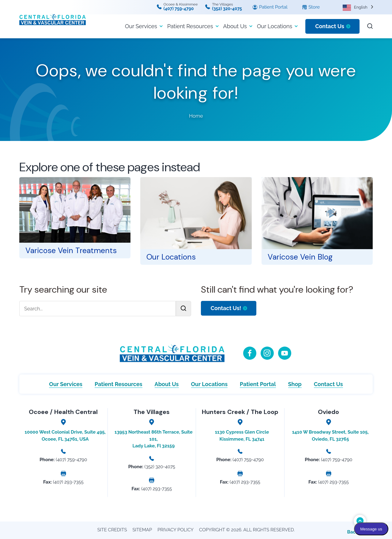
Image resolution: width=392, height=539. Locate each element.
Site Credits (112, 530)
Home (196, 116)
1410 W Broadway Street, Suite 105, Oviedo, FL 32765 (330, 436)
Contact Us (330, 26)
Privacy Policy (175, 530)
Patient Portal (270, 7)
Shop (295, 384)
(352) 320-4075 (227, 9)
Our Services (141, 26)
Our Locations (275, 26)
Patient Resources (190, 26)
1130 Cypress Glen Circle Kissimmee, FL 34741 (242, 436)
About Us (235, 26)
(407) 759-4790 (179, 9)
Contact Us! (226, 308)
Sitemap (142, 530)
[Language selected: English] (358, 7)
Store (311, 7)
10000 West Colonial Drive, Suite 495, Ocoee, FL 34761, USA (65, 436)
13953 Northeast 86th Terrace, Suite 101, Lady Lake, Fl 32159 (154, 439)
